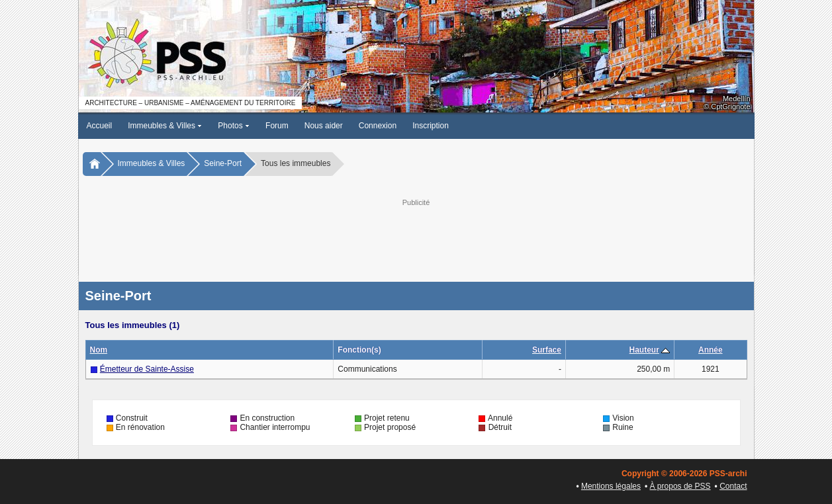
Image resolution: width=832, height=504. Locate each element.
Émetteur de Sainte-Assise (147, 369)
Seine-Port (223, 163)
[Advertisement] (416, 239)
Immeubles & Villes (165, 126)
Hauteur (644, 350)
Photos (234, 126)
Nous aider (324, 126)
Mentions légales (611, 486)
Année (711, 350)
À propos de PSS (680, 486)
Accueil (100, 126)
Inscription (431, 126)
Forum (277, 126)
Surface (547, 350)
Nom (99, 350)
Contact (733, 486)
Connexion (378, 126)
